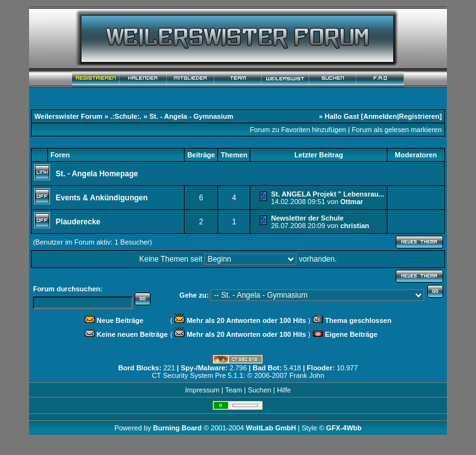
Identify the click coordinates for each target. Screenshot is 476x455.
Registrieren (419, 116)
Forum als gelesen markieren (396, 130)
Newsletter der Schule (308, 218)
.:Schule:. (126, 116)
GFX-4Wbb (344, 428)
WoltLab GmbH (271, 428)
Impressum (202, 390)
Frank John (307, 375)
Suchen (259, 390)
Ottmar (351, 202)
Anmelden (380, 116)
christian (355, 226)
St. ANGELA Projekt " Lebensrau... (328, 194)
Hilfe (284, 390)
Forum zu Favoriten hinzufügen (298, 130)
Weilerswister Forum (68, 116)
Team (234, 390)
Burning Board (178, 428)
